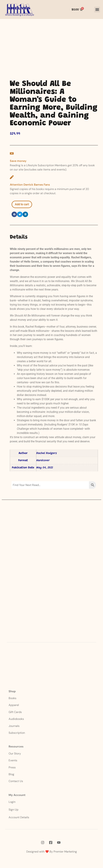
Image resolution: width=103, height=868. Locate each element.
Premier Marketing (65, 852)
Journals (14, 726)
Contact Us (16, 781)
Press (12, 767)
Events (13, 760)
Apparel (14, 705)
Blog (11, 774)
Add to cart (22, 204)
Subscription (17, 733)
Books (13, 698)
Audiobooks (16, 719)
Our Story (15, 754)
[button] (97, 10)
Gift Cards (15, 712)
